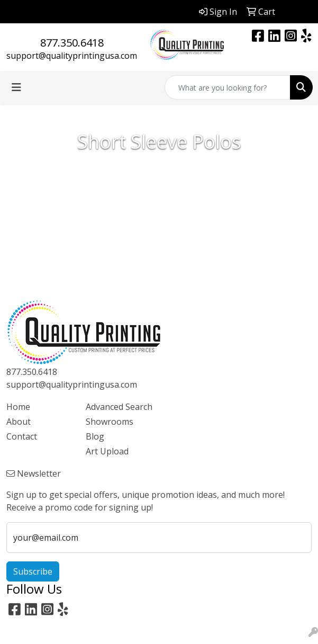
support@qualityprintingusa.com (72, 56)
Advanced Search (119, 407)
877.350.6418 (72, 43)
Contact (22, 436)
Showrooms (110, 422)
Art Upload (107, 451)
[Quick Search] (228, 87)
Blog (95, 436)
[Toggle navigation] (16, 87)
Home (18, 407)
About (19, 422)
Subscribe (33, 571)
